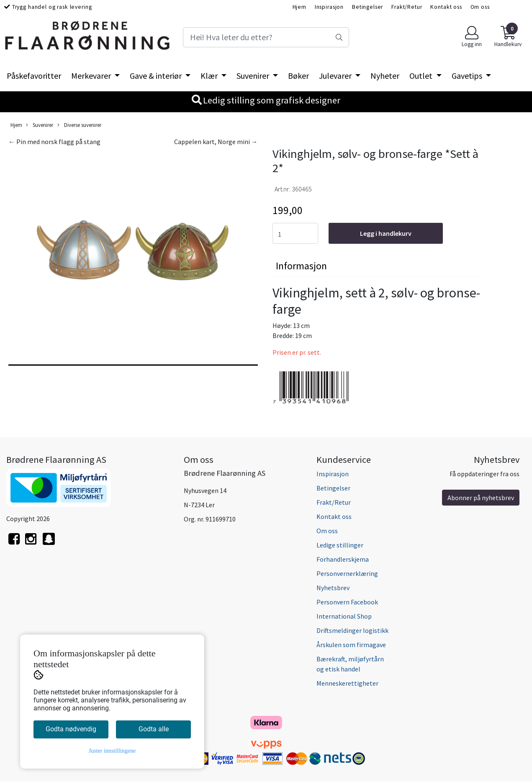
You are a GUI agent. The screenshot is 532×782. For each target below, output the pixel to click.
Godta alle (154, 729)
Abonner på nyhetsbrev (481, 498)
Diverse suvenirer (79, 125)
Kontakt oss (446, 7)
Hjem (299, 7)
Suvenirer (254, 76)
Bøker (298, 76)
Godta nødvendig (71, 729)
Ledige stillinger (340, 545)
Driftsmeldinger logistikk (352, 630)
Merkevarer (92, 76)
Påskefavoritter (34, 76)
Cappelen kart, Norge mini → (216, 142)
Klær (210, 76)
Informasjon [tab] (301, 266)
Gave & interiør (157, 76)
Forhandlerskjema (343, 559)
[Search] (266, 37)
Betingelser (368, 7)
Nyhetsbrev (333, 588)
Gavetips (468, 76)
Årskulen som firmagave (351, 645)
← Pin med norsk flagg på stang (54, 142)
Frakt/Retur (407, 7)
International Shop (344, 616)
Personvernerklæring (347, 573)
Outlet (422, 76)
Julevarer (336, 76)
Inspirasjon (329, 7)
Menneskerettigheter (347, 683)
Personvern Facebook (347, 602)
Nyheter (385, 76)
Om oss (480, 7)
